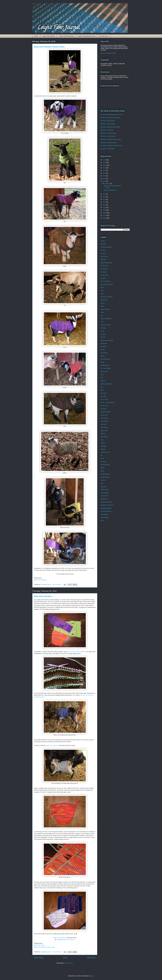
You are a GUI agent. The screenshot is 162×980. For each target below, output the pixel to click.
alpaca (103, 303)
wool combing (105, 517)
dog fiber (103, 347)
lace (102, 387)
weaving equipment (107, 502)
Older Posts (91, 958)
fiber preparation (106, 359)
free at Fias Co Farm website (76, 652)
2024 (105, 165)
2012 (105, 202)
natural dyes (104, 418)
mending (103, 409)
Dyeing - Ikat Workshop (108, 121)
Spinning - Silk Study (107, 130)
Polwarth (103, 278)
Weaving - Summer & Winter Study (111, 146)
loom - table (104, 399)
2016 (105, 181)
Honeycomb (104, 266)
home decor (104, 371)
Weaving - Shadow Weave (109, 142)
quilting (103, 434)
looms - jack (104, 406)
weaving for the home (107, 505)
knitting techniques (106, 384)
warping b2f (104, 499)
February (107, 183)
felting (103, 356)
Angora (103, 241)
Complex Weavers (106, 247)
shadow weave (105, 452)
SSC (102, 291)
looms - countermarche (108, 402)
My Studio (104, 272)
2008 (105, 213)
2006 (105, 218)
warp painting (105, 493)
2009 (105, 210)
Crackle (103, 250)
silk (102, 455)
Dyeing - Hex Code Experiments (110, 118)
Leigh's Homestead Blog (66, 36)
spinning (103, 462)
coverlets (103, 334)
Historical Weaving (106, 263)
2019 (105, 179)
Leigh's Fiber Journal (58, 28)
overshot (103, 424)
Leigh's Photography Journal (87, 36)
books (103, 312)
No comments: (57, 584)
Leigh (58, 940)
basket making (105, 309)
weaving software (106, 511)
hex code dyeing (106, 368)
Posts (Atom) (69, 963)
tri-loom (103, 480)
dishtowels (104, 343)
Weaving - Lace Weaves (108, 136)
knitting (103, 381)
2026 (105, 160)
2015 (105, 194)
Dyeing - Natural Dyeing (108, 124)
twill (102, 483)
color (102, 322)
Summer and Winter (107, 297)
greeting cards (105, 365)
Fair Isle (103, 253)
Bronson (103, 244)
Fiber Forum (104, 256)
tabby (102, 471)
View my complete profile (108, 53)
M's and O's (104, 269)
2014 (105, 197)
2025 (105, 162)
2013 (105, 199)
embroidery (104, 353)
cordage (103, 328)
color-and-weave (106, 325)
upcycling (104, 486)
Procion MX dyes (106, 281)
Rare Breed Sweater (107, 284)
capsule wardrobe (106, 319)
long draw (104, 396)
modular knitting (106, 412)
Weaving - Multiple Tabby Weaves (111, 139)
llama (102, 390)
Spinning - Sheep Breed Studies (110, 127)
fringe (102, 362)
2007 (105, 215)
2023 (105, 168)
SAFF (102, 288)
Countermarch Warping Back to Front (112, 114)
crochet (103, 337)
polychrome (104, 430)
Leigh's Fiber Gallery (49, 36)
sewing (103, 449)
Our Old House (104, 36)
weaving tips (104, 514)
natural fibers (105, 421)
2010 (105, 207)
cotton (103, 331)
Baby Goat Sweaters (40, 580)
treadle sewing (105, 477)
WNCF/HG (104, 300)
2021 (105, 173)
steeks (103, 468)
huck (102, 375)
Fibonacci (104, 259)
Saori (102, 294)
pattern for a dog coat (52, 745)
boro (102, 315)
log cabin (103, 393)
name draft (104, 415)
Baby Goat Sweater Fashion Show (49, 47)
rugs (102, 440)
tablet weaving (105, 474)
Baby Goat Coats (39, 945)
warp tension (105, 496)
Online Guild (104, 275)
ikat (102, 378)
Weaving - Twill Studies (108, 149)
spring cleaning (105, 465)
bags (102, 306)
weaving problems (106, 508)
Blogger (91, 976)
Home (36, 36)
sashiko (103, 443)
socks (102, 458)
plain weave (104, 427)
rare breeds (104, 437)
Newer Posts (39, 958)
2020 (105, 176)
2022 (105, 170)
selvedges (104, 446)
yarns (102, 521)
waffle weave (105, 490)
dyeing (103, 350)
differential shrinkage (107, 340)
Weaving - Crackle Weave (109, 133)
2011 (105, 205)
